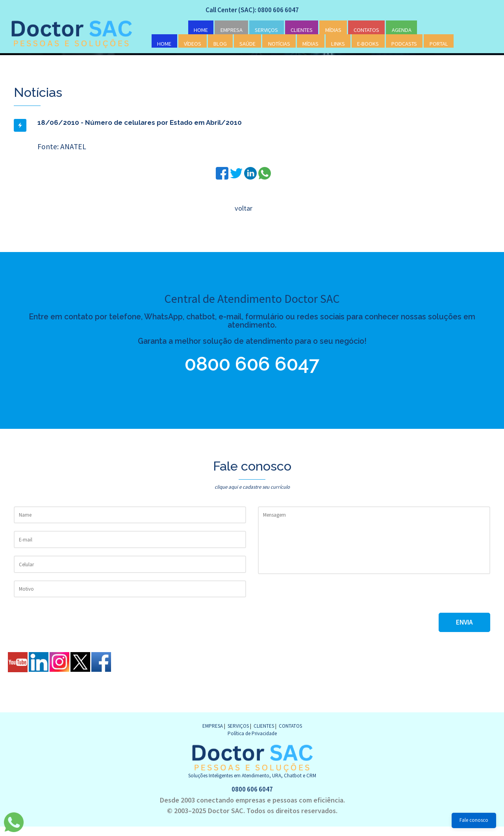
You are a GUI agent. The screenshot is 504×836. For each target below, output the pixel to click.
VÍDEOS (193, 44)
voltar (243, 208)
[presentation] (318, 605)
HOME (201, 31)
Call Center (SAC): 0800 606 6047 (252, 10)
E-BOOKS (368, 44)
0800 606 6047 (252, 366)
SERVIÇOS (266, 31)
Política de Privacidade (252, 742)
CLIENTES (302, 31)
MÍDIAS (333, 31)
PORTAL (439, 44)
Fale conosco (474, 820)
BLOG (220, 44)
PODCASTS (404, 44)
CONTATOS (366, 31)
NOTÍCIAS (279, 44)
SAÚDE (247, 44)
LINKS (338, 44)
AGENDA (402, 31)
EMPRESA (232, 31)
